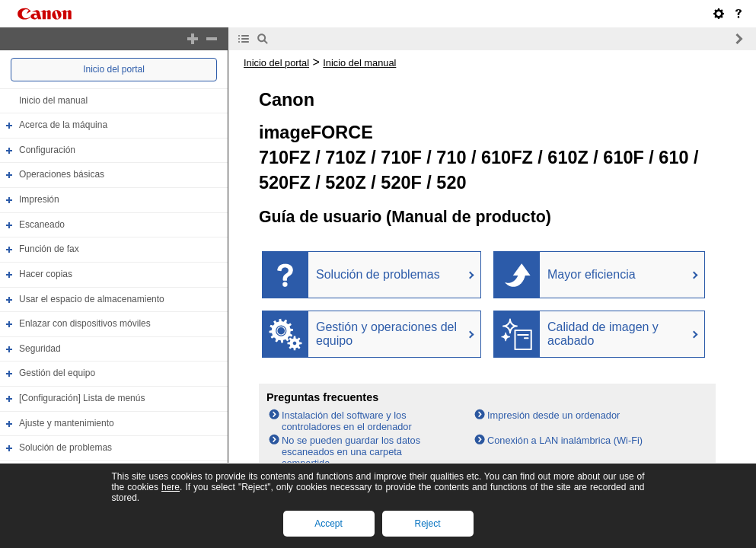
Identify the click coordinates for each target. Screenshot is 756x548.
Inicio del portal (114, 69)
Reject (427, 524)
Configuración (47, 150)
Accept (329, 524)
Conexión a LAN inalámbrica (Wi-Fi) (565, 440)
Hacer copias (46, 274)
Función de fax (49, 249)
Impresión (39, 199)
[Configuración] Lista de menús (82, 398)
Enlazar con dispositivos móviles (85, 323)
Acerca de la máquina (63, 125)
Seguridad (40, 349)
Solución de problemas (65, 448)
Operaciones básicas (62, 175)
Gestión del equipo (57, 374)
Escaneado (42, 225)
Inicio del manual (53, 100)
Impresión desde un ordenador (553, 415)
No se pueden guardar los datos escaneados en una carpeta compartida (351, 452)
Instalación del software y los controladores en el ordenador (347, 421)
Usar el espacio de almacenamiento (92, 299)
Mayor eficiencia (592, 274)
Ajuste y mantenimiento (67, 423)
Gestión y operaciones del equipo (386, 334)
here (171, 487)
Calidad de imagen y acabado (603, 334)
